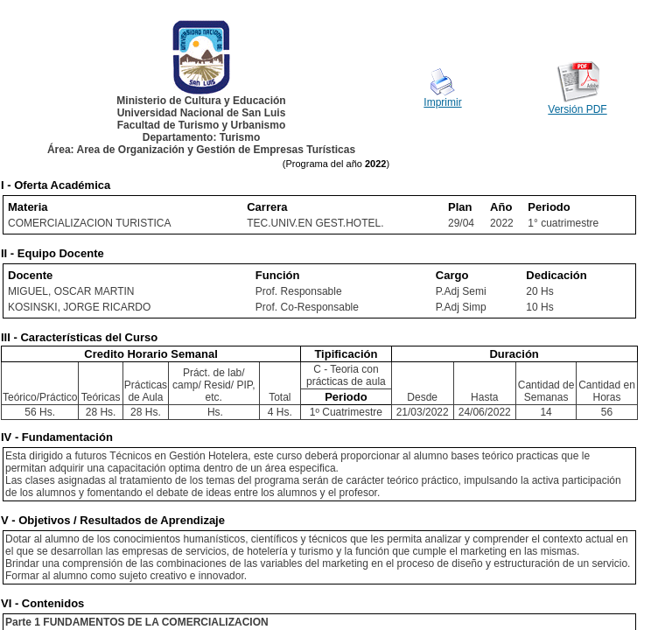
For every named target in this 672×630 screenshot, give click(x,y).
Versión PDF (577, 109)
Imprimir (442, 102)
